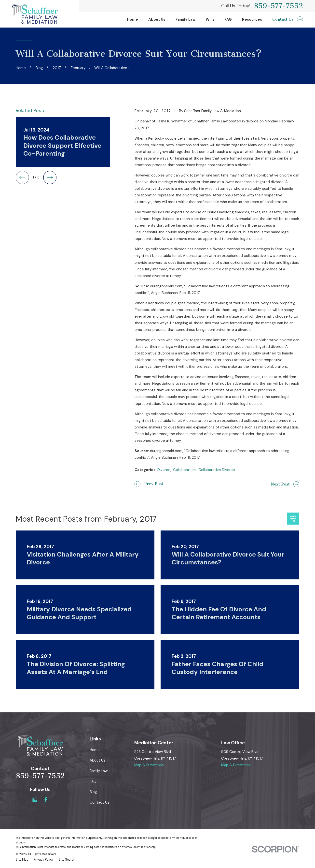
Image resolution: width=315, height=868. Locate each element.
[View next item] (50, 177)
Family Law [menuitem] (185, 19)
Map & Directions (149, 765)
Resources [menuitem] (252, 19)
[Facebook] (46, 800)
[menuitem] (22, 860)
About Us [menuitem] (157, 19)
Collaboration (184, 470)
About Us (98, 760)
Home (95, 750)
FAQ (93, 781)
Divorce (164, 470)
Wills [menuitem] (210, 19)
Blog (93, 792)
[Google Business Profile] (35, 800)
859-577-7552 (278, 6)
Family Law (99, 771)
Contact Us (100, 802)
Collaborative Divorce (217, 470)
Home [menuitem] (132, 19)
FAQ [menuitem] (228, 19)
